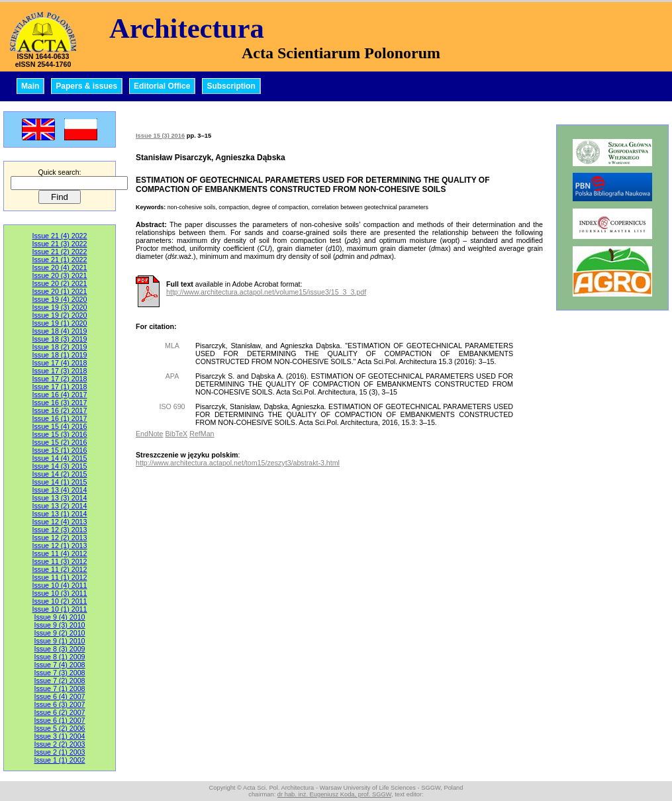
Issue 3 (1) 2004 (59, 736)
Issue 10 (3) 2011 (60, 593)
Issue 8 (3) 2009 (59, 649)
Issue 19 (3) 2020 (60, 307)
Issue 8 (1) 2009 (59, 657)
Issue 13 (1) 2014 (60, 514)
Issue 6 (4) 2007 (59, 696)
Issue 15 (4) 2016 (60, 426)
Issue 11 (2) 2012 (60, 569)
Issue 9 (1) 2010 (59, 641)
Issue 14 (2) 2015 (60, 474)
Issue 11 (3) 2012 (60, 561)
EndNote (149, 434)
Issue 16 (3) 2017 (60, 402)
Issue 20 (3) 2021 (60, 275)
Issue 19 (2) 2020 (60, 315)
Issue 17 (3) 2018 (60, 371)
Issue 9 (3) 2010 (59, 625)
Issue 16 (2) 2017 (60, 410)
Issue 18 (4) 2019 (60, 331)
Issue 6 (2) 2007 (59, 712)
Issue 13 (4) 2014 (60, 490)
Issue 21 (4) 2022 (60, 236)
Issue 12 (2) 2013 (60, 538)
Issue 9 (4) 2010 (59, 617)
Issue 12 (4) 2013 (60, 522)
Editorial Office (162, 86)
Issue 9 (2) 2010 (59, 633)
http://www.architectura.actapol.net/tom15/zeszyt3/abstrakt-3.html (238, 463)
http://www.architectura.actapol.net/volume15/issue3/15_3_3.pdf (266, 292)
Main (30, 86)
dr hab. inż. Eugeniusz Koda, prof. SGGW (334, 794)
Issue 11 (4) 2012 (60, 553)
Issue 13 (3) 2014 (60, 498)
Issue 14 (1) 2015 (60, 482)
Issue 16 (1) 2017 (60, 418)
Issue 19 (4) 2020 (60, 299)
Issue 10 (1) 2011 (60, 609)
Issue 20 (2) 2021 (60, 283)
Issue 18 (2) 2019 (60, 347)
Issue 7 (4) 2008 (59, 665)
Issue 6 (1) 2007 (59, 720)
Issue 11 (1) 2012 (60, 577)
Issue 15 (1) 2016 (60, 450)
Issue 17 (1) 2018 (60, 387)
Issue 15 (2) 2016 (60, 442)
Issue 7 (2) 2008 (59, 681)
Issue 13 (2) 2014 (60, 506)
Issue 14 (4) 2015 (60, 458)
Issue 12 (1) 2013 (60, 545)
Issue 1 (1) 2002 (59, 760)
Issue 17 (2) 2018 (60, 379)
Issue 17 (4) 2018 (60, 363)
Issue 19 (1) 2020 (60, 323)
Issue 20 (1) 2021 (60, 291)
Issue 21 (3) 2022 (60, 244)
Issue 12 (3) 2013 (60, 530)
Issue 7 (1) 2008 (59, 688)
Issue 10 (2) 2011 (60, 601)
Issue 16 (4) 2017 (60, 395)
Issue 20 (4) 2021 (60, 267)
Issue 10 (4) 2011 (60, 585)
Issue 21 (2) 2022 (60, 252)
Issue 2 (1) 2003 (59, 752)
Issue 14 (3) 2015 (60, 466)
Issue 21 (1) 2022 (60, 259)
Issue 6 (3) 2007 (59, 704)
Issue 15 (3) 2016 (60, 434)
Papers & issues (86, 86)
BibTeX (176, 434)
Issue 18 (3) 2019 (60, 339)
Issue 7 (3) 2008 (59, 673)
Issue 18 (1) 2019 (60, 355)
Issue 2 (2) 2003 (59, 744)
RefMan (202, 434)
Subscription (231, 86)
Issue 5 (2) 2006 (59, 728)
